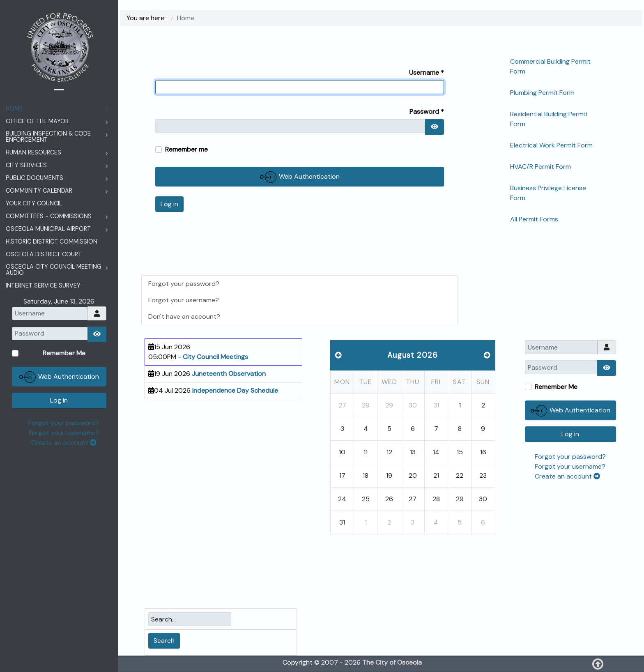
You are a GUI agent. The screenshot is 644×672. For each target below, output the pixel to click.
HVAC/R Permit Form (540, 167)
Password (427, 112)
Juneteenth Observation (229, 374)
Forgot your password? (184, 284)
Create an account (567, 476)
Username (427, 72)
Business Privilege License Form (548, 193)
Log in (169, 204)
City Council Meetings (215, 357)
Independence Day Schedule (235, 390)
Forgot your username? (184, 300)
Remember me (186, 149)
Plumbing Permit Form (542, 93)
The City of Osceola (392, 662)
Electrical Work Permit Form (551, 145)
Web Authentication (300, 177)
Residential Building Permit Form (549, 119)
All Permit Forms (534, 219)
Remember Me (556, 387)
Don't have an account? (184, 316)
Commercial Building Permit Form (550, 66)
